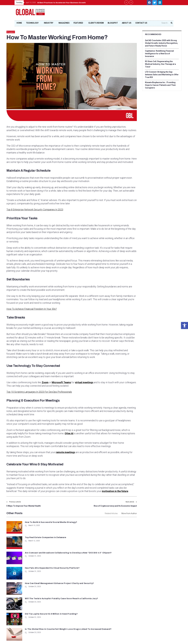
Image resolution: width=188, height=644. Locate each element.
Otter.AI (69, 434)
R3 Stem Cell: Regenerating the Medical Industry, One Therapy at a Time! (161, 64)
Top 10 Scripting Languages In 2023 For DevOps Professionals (39, 392)
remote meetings (65, 453)
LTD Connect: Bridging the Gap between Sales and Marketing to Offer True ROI (162, 75)
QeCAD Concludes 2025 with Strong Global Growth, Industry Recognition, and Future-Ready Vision (162, 43)
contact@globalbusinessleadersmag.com (89, 611)
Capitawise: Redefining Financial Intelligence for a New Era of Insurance (160, 54)
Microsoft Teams (61, 382)
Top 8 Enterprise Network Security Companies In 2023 (35, 210)
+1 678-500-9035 (81, 601)
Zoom (45, 382)
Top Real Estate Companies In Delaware (112, 523)
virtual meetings (84, 382)
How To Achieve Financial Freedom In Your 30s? (32, 309)
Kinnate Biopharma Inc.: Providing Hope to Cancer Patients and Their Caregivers (160, 85)
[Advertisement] (123, 14)
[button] (184, 325)
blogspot (11, 32)
